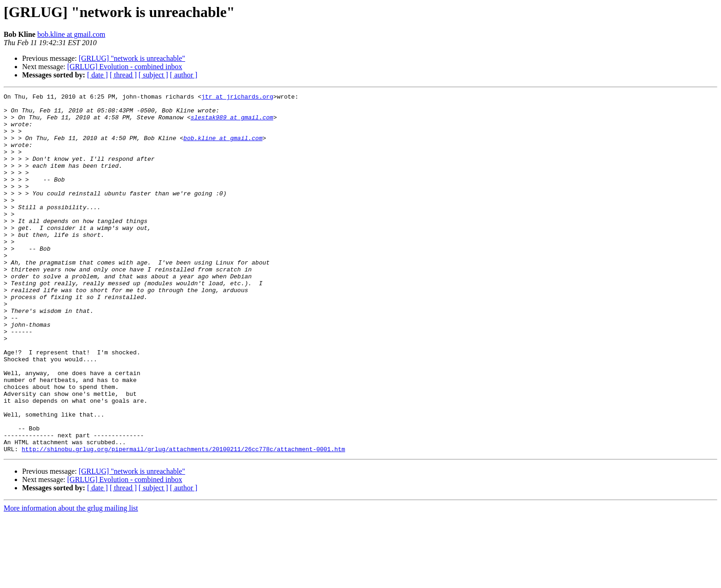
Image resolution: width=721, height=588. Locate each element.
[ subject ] (153, 75)
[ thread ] (123, 75)
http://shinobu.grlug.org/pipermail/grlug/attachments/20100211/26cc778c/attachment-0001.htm (183, 521)
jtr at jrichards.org (237, 98)
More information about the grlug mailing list (71, 580)
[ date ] (97, 75)
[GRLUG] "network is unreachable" (132, 58)
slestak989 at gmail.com (232, 123)
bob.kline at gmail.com (71, 34)
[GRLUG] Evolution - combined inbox (125, 67)
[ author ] (184, 75)
